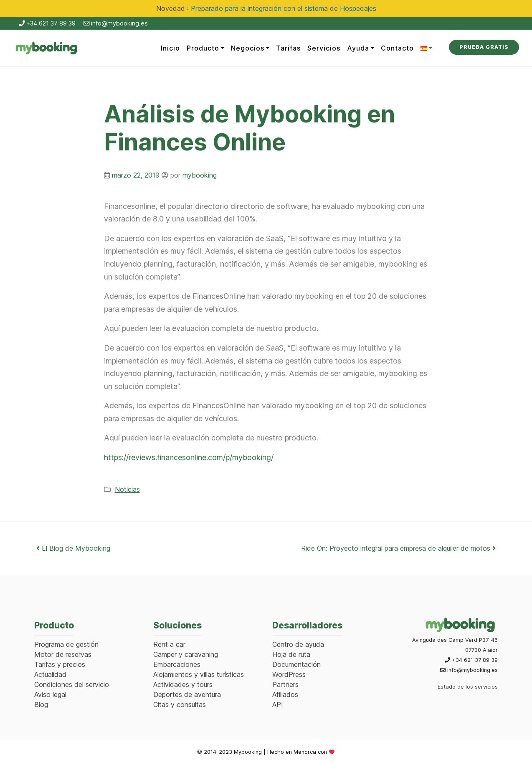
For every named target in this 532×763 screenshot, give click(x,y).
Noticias (127, 489)
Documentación (296, 664)
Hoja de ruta (291, 654)
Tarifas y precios (60, 664)
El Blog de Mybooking (73, 548)
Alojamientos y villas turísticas (199, 674)
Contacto (397, 48)
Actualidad (50, 674)
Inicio (170, 48)
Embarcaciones (177, 664)
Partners (285, 684)
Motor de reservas (63, 654)
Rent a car (169, 644)
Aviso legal (50, 694)
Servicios (324, 48)
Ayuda (358, 48)
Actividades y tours (183, 684)
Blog (41, 705)
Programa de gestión (66, 644)
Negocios (248, 48)
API (278, 705)
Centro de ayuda (298, 644)
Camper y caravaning (186, 654)
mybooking (200, 175)
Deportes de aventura (187, 694)
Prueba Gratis (484, 47)
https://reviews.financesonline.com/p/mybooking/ (189, 457)
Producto (203, 48)
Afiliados (285, 694)
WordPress (289, 674)
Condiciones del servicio (72, 684)
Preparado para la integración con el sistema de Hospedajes (284, 8)
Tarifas (288, 48)
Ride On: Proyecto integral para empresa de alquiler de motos (398, 548)
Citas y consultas (180, 705)
